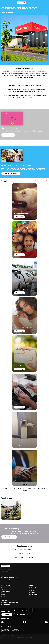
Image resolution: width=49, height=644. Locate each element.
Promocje (32, 590)
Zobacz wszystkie (42, 181)
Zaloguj (7, 615)
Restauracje (33, 588)
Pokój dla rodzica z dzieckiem (24, 328)
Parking (3, 588)
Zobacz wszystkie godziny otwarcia (13, 579)
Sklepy (31, 586)
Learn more (8, 135)
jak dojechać (5, 590)
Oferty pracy (33, 595)
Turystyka (4, 600)
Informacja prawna (6, 637)
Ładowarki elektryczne (22, 290)
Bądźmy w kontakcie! (11, 173)
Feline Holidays (8, 513)
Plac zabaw (17, 252)
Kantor (16, 404)
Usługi (3, 596)
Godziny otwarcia (6, 591)
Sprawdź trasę (9, 537)
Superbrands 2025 (6, 605)
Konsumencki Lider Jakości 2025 (10, 602)
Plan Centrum (5, 593)
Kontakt (3, 595)
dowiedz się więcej (21, 217)
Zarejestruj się (21, 615)
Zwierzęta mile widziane (22, 214)
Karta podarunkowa (21, 366)
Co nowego (32, 592)
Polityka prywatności (17, 637)
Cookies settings (28, 637)
